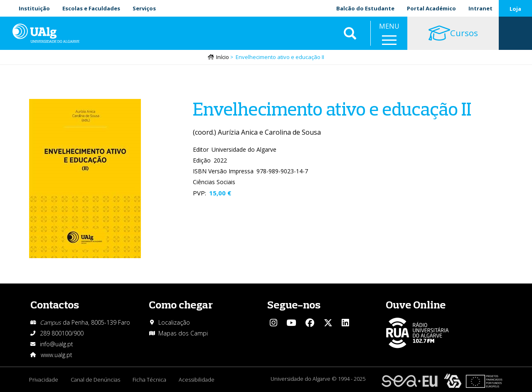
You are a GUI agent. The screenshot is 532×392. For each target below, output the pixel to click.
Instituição (34, 8)
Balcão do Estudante (365, 8)
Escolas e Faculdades (91, 8)
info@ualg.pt (57, 344)
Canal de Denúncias (95, 380)
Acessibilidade (197, 380)
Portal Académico (431, 8)
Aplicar (350, 33)
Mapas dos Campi (183, 333)
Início (223, 57)
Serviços (144, 8)
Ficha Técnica (149, 380)
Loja (515, 9)
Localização (174, 322)
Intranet (480, 8)
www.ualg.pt (57, 355)
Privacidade (44, 380)
